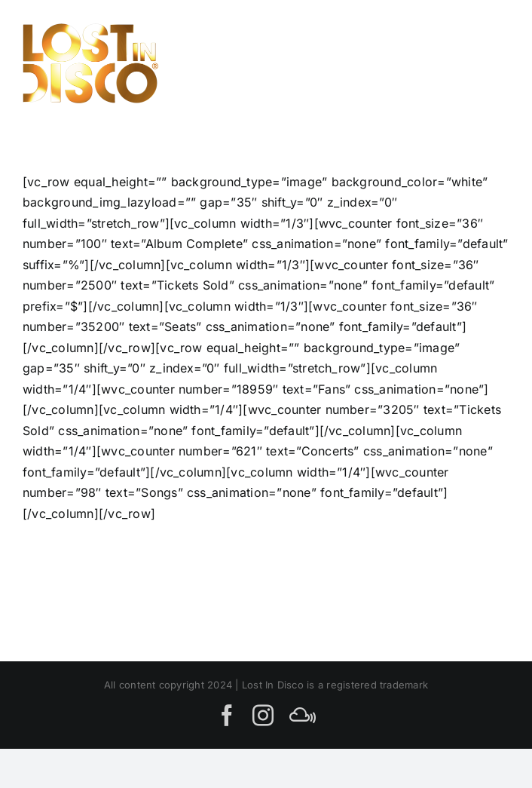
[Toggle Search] (441, 63)
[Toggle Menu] (492, 63)
